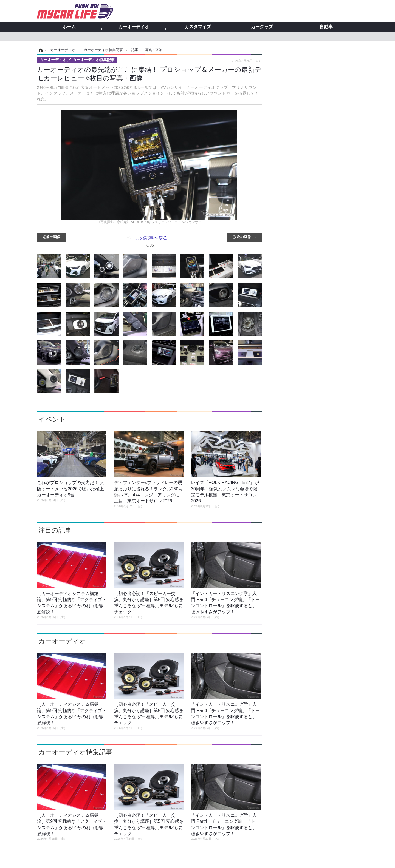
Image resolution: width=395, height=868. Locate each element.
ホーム (69, 27)
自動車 (326, 27)
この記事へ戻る (151, 243)
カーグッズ (262, 27)
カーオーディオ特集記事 (75, 752)
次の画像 (244, 237)
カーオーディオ (134, 27)
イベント (52, 419)
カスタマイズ (198, 27)
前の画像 (53, 237)
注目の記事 (55, 530)
